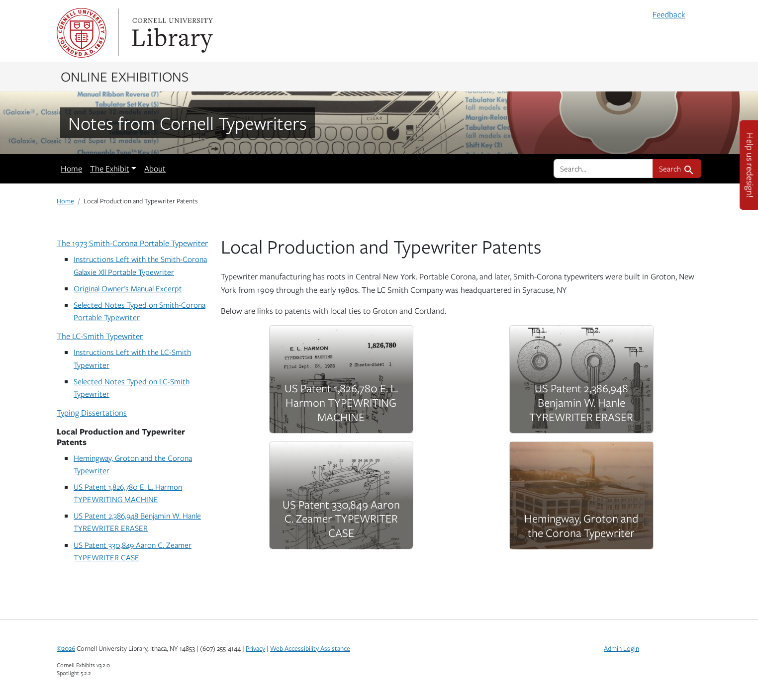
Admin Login (621, 648)
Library (171, 33)
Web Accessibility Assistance (310, 648)
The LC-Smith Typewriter (100, 336)
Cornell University (82, 33)
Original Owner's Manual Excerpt (128, 288)
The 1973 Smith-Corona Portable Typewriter (132, 243)
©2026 (66, 648)
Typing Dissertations (92, 413)
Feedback (669, 14)
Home (71, 169)
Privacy (255, 648)
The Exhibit (110, 169)
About (155, 169)
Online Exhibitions (125, 76)
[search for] (603, 169)
